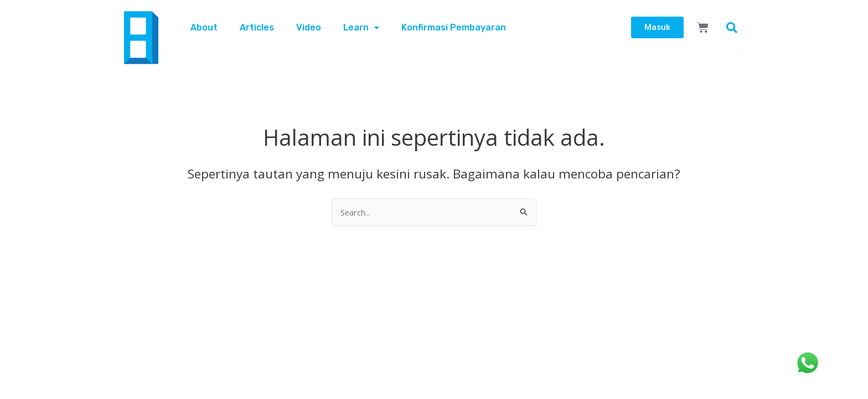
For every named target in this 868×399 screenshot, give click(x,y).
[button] (732, 28)
